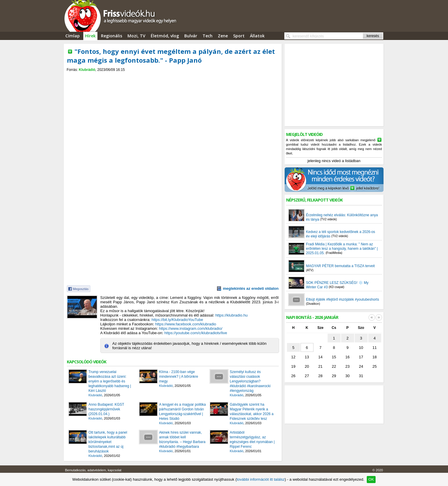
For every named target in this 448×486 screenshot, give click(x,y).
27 (307, 376)
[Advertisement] (173, 77)
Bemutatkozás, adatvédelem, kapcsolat (93, 470)
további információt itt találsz (261, 479)
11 (374, 348)
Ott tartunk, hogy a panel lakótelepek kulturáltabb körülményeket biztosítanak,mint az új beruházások (108, 442)
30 (347, 376)
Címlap (73, 36)
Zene (223, 36)
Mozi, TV (136, 36)
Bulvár (191, 36)
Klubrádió (87, 70)
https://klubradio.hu (231, 315)
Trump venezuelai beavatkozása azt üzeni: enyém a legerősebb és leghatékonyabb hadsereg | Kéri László (110, 381)
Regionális (112, 36)
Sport (239, 36)
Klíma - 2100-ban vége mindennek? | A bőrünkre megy (179, 377)
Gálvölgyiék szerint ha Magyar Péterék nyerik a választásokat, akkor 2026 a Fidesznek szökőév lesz (252, 412)
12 (293, 357)
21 (320, 366)
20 (307, 366)
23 (347, 366)
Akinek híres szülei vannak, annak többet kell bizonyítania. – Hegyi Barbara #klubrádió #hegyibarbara (182, 440)
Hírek (90, 36)
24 (361, 366)
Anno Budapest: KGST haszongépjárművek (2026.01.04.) (106, 409)
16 (347, 357)
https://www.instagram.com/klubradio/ (191, 328)
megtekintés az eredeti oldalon (251, 288)
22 (334, 366)
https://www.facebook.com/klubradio (186, 324)
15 (334, 357)
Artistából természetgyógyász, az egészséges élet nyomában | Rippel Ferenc (252, 440)
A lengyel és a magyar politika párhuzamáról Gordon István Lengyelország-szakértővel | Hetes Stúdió (183, 412)
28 (320, 376)
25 (374, 366)
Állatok (257, 36)
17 (361, 357)
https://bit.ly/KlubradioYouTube (177, 320)
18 (374, 357)
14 (320, 357)
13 (307, 357)
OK (371, 479)
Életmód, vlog (165, 36)
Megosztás (81, 289)
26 (293, 376)
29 (334, 376)
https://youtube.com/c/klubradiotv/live (196, 333)
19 (293, 366)
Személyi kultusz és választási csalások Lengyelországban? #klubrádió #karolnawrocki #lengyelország (250, 381)
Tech (208, 36)
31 (361, 376)
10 (361, 348)
